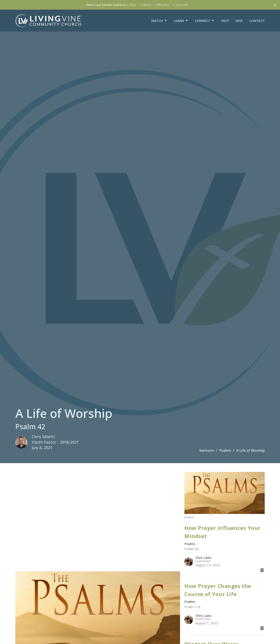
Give (239, 21)
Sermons (207, 450)
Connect (205, 21)
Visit (225, 21)
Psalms (225, 450)
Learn (181, 21)
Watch (159, 21)
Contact (257, 21)
